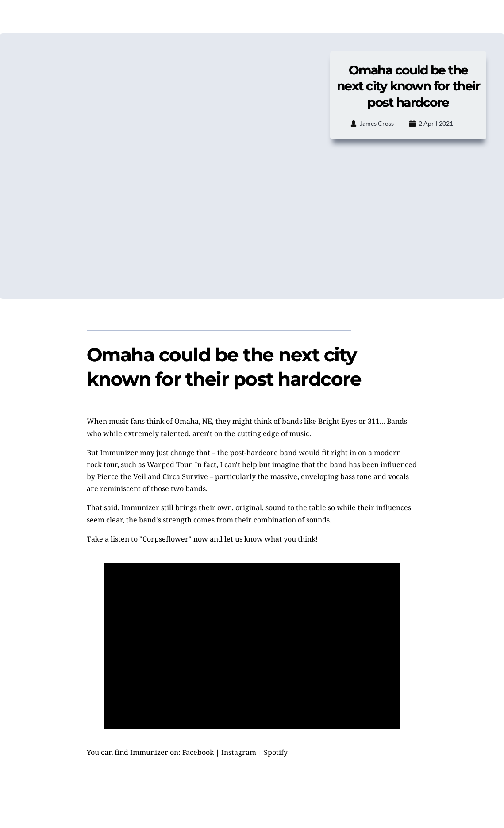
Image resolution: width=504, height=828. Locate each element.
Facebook (198, 752)
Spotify (276, 752)
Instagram (239, 752)
